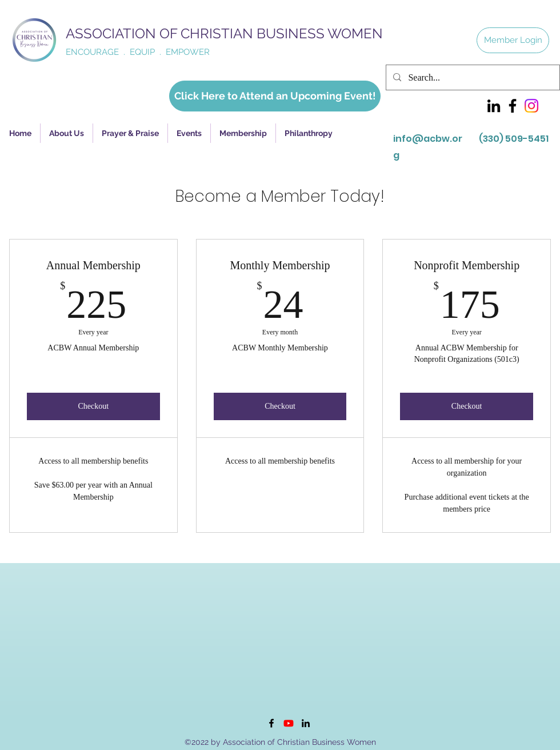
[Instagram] (531, 106)
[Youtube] (289, 723)
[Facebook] (513, 106)
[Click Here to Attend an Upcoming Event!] (275, 96)
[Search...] (472, 78)
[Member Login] (513, 40)
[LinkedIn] (494, 106)
